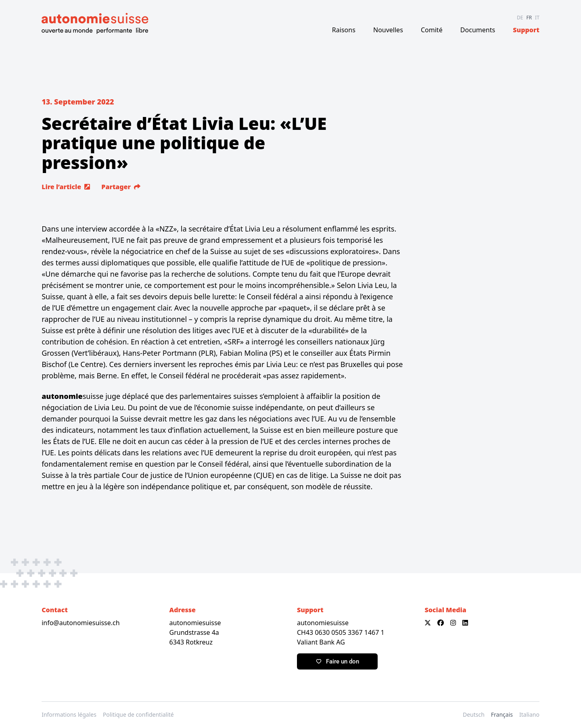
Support (526, 30)
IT (537, 18)
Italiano (529, 714)
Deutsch (474, 714)
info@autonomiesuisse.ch (80, 623)
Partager (121, 187)
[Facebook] (441, 623)
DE (520, 18)
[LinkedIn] (465, 623)
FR (529, 18)
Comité (432, 30)
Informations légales (69, 714)
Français (502, 714)
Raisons (344, 30)
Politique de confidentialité (138, 714)
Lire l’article (66, 187)
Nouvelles (388, 30)
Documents (478, 30)
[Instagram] (453, 623)
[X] (428, 623)
